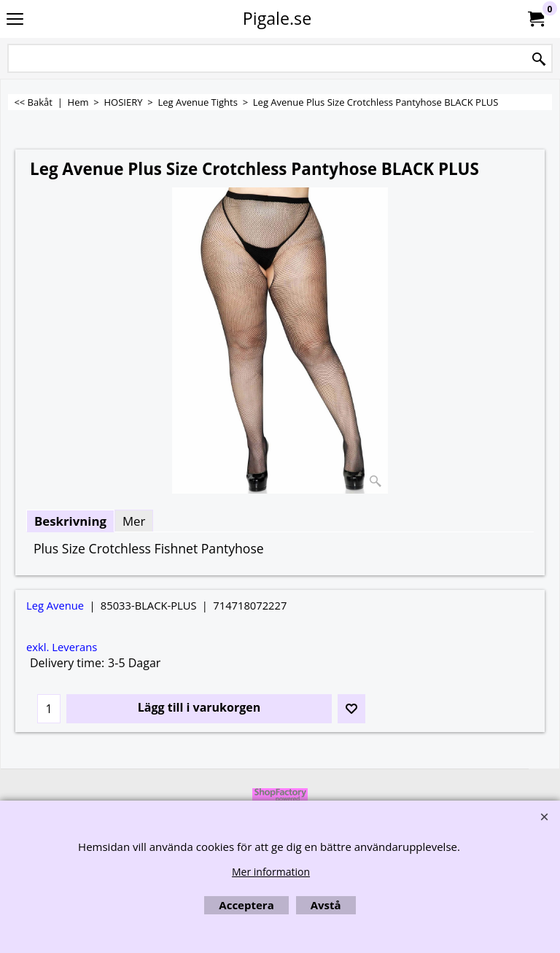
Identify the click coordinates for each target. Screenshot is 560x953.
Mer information (271, 872)
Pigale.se (277, 18)
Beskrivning (70, 521)
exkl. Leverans (62, 647)
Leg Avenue (55, 605)
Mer (134, 521)
